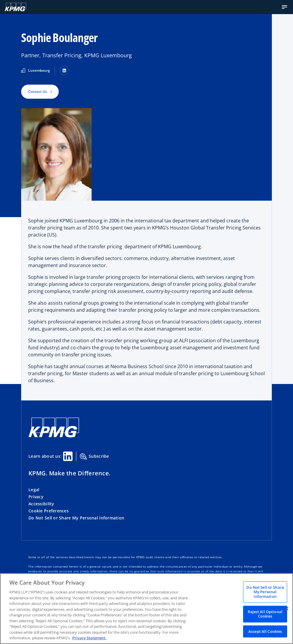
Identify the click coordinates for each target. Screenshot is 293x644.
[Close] (287, 608)
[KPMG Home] (54, 436)
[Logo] (15, 7)
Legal (34, 490)
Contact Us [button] (38, 92)
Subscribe (95, 457)
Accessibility (41, 504)
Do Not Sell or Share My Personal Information (76, 518)
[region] (146, 609)
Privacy (36, 497)
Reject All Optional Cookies (265, 614)
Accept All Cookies (265, 631)
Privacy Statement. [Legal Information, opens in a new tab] (89, 638)
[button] (284, 7)
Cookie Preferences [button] (49, 511)
